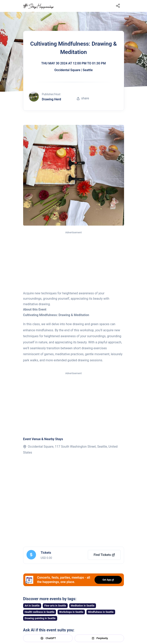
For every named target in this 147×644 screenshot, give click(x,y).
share (83, 98)
